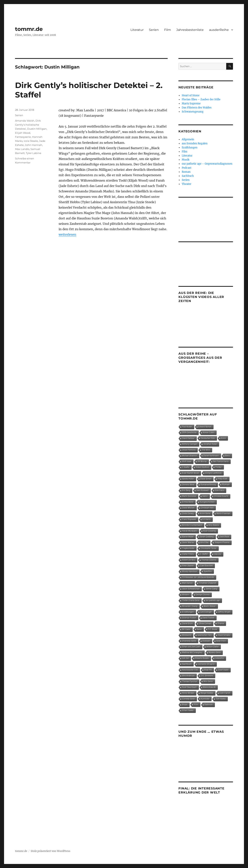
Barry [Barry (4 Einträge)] (228, 456)
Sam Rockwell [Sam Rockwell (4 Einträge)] (203, 490)
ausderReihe (219, 30)
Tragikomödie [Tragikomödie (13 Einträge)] (188, 548)
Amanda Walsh (25, 121)
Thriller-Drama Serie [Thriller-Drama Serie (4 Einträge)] (191, 600)
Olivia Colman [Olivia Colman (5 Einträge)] (205, 624)
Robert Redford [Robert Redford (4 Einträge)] (202, 467)
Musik (186, 160)
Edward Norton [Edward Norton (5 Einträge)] (205, 427)
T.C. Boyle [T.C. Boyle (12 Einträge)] (213, 629)
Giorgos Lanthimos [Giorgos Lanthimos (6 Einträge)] (214, 473)
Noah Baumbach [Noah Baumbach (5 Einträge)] (189, 687)
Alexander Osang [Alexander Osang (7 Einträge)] (190, 606)
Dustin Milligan (37, 129)
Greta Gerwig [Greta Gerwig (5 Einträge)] (188, 514)
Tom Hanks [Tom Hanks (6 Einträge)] (221, 699)
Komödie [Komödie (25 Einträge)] (205, 699)
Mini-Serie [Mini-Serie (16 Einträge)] (208, 681)
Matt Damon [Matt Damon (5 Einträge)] (187, 583)
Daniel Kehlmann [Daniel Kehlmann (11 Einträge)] (211, 456)
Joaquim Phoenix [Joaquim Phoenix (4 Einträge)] (222, 543)
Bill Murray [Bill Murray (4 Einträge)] (202, 461)
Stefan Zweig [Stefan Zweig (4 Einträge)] (212, 589)
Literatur (137, 30)
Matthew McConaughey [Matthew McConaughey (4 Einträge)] (192, 653)
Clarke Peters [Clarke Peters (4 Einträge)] (188, 554)
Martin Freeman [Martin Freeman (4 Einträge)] (223, 514)
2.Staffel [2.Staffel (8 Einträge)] (186, 467)
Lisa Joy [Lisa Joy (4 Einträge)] (218, 554)
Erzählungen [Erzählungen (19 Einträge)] (188, 612)
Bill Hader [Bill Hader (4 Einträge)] (186, 629)
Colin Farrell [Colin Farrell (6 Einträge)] (225, 693)
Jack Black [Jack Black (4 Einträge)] (225, 537)
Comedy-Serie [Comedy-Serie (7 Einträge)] (188, 699)
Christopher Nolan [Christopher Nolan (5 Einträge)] (209, 548)
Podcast (187, 168)
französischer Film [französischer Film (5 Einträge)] (190, 670)
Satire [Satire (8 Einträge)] (205, 496)
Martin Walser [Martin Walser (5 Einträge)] (210, 606)
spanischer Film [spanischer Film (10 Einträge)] (205, 635)
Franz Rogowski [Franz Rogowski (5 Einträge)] (189, 519)
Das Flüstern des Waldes (197, 108)
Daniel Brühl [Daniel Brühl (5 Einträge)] (187, 624)
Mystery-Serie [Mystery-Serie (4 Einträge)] (215, 653)
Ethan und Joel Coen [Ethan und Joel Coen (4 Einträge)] (191, 647)
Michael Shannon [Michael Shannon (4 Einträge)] (190, 456)
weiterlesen (67, 234)
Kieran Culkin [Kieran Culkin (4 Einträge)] (209, 433)
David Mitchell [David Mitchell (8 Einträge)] (188, 508)
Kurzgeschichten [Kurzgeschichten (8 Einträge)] (207, 502)
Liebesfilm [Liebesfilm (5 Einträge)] (220, 658)
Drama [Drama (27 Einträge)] (221, 624)
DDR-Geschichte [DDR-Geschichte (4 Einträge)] (189, 433)
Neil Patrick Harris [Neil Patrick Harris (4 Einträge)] (221, 461)
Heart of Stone (191, 95)
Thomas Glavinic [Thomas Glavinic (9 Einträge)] (209, 560)
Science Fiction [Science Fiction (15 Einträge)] (189, 618)
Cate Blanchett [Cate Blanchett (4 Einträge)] (207, 566)
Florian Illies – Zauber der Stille (201, 99)
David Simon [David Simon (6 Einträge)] (206, 479)
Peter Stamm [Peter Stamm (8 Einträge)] (188, 566)
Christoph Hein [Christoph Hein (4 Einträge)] (207, 508)
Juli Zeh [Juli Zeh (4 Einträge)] (185, 658)
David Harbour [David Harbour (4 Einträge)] (188, 438)
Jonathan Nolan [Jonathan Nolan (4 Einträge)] (210, 444)
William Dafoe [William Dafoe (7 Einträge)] (213, 647)
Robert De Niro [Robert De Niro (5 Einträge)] (189, 560)
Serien (154, 30)
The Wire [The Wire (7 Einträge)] (206, 450)
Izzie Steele (31, 141)
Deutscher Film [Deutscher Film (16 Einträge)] (208, 438)
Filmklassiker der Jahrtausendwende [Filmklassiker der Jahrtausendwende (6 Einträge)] (198, 577)
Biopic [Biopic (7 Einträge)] (185, 705)
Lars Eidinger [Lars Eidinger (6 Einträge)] (206, 612)
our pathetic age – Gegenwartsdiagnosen (207, 164)
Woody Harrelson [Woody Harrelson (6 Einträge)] (190, 571)
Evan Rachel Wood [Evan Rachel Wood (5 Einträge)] (190, 473)
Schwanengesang (193, 112)
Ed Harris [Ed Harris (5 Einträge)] (207, 519)
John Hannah (34, 145)
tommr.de (29, 29)
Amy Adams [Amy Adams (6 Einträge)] (214, 525)
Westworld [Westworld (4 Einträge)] (187, 635)
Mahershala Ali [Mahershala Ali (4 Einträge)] (209, 687)
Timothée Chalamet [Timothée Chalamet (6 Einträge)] (208, 583)
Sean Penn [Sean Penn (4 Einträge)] (221, 641)
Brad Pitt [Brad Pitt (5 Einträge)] (208, 670)
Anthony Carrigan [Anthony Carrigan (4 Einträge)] (190, 444)
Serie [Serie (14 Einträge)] (199, 629)
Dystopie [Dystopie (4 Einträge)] (206, 641)
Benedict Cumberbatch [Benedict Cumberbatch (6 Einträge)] (192, 525)
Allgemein (188, 139)
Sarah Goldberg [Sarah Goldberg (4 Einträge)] (207, 537)
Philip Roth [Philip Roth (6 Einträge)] (222, 479)
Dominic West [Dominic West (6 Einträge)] (188, 485)
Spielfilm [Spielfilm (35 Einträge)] (208, 571)
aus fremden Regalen (195, 143)
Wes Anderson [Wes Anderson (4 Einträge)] (188, 676)
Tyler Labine (34, 153)
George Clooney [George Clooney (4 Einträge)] (203, 595)
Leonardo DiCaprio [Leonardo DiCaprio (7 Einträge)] (206, 664)
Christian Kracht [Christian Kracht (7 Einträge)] (221, 496)
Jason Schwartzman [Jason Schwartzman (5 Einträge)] (191, 589)
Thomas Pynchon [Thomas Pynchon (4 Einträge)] (190, 681)
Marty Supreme (191, 104)
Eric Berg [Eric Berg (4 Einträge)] (186, 490)
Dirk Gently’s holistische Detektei (28, 125)
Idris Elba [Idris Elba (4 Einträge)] (204, 543)
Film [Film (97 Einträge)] (196, 704)
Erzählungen (190, 148)
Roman (186, 172)
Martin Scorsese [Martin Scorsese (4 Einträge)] (189, 496)
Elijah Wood (23, 133)
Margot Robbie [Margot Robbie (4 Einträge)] (207, 693)
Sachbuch (188, 176)
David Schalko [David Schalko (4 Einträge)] (224, 635)
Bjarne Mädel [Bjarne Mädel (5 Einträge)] (188, 537)
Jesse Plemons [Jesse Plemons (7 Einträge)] (189, 450)
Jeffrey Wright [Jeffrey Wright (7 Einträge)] (224, 612)
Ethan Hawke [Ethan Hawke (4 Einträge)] (188, 710)
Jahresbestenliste (190, 30)
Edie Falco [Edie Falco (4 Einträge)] (220, 490)
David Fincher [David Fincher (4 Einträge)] (208, 618)
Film (168, 30)
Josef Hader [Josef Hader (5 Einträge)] (223, 670)
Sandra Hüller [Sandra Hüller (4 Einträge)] (188, 479)
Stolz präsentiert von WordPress (50, 851)
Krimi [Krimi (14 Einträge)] (224, 438)
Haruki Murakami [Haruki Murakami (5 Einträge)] (189, 531)
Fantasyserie (23, 137)
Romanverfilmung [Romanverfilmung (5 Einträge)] (208, 485)
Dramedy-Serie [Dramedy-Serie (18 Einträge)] (189, 641)
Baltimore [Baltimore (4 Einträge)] (209, 705)
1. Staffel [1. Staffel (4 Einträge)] (204, 554)
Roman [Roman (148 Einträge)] (226, 485)
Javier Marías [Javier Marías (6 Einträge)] (188, 543)
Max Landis (22, 149)
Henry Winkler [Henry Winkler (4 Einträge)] (188, 693)
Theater (187, 184)
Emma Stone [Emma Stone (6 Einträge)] (188, 502)
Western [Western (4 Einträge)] (186, 595)
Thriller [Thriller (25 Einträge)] (219, 467)
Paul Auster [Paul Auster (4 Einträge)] (187, 427)
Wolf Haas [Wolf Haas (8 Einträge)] (187, 461)
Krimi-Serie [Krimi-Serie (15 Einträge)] (205, 514)
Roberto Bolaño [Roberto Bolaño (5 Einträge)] (202, 658)
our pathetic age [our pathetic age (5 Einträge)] (213, 600)
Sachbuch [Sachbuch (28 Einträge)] (187, 664)
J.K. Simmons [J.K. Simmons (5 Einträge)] (207, 676)
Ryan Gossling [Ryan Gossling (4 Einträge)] (210, 531)
